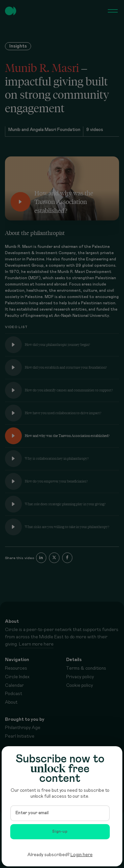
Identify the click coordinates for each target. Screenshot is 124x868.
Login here (82, 855)
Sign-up (60, 832)
